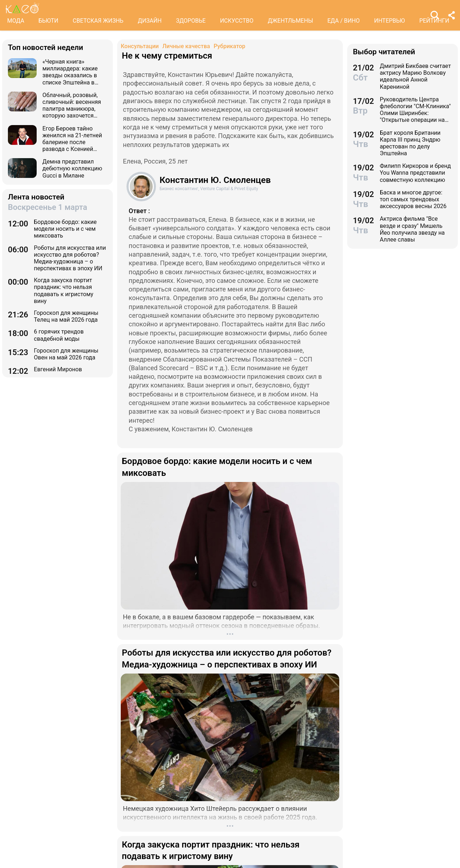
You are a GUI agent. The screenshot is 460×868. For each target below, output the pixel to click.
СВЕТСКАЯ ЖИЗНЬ (98, 21)
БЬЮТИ (48, 21)
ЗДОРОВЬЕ (191, 21)
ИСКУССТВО (237, 21)
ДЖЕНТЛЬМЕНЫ (290, 21)
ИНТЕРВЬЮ (390, 21)
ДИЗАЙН (149, 21)
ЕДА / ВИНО (344, 21)
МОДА (16, 21)
